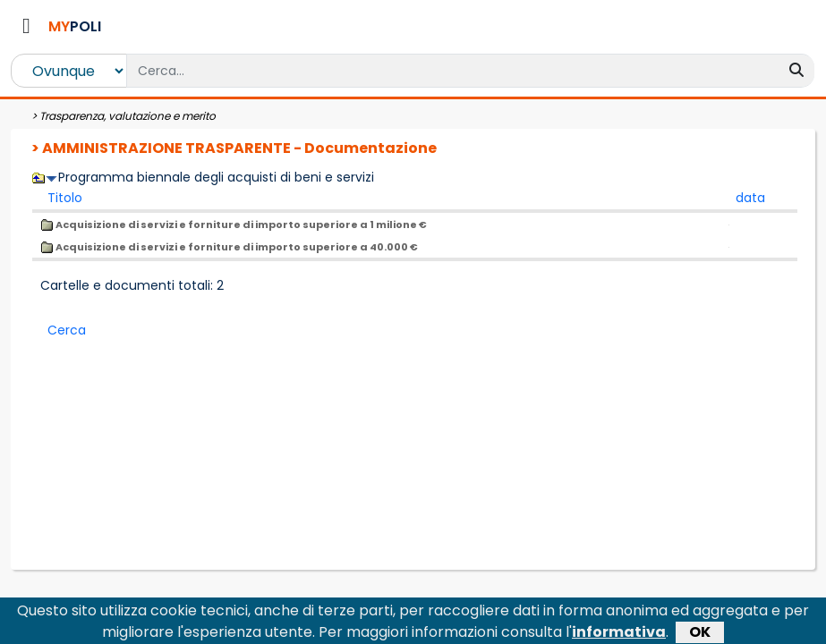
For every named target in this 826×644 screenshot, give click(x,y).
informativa (619, 634)
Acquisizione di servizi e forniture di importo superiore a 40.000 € (229, 247)
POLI (75, 26)
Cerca (67, 330)
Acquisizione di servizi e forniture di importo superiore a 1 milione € (234, 225)
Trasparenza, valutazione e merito (128, 116)
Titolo (65, 198)
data (750, 198)
